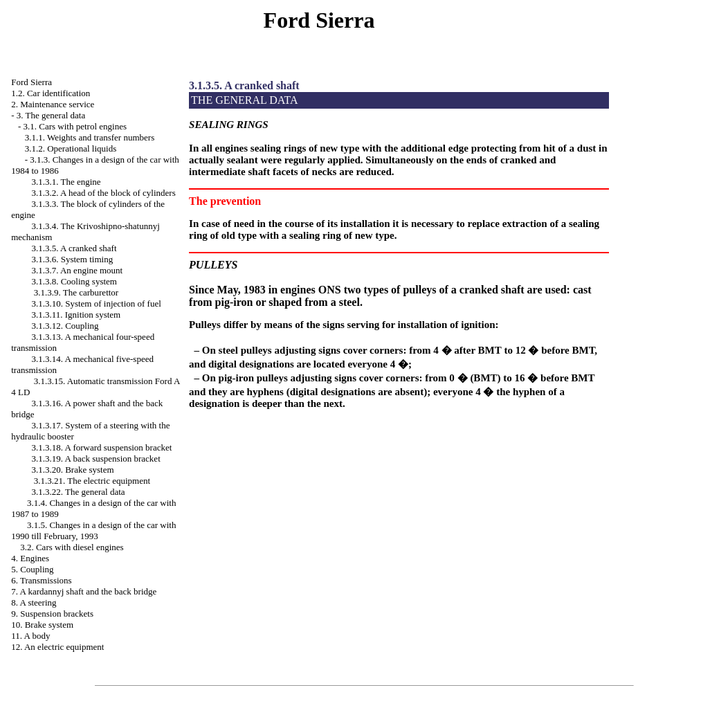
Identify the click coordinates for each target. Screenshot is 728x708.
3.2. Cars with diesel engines (72, 547)
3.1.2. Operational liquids (71, 148)
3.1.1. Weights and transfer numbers (90, 137)
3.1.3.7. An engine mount (77, 270)
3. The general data (51, 115)
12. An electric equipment (57, 647)
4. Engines (30, 558)
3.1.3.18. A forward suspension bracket (101, 447)
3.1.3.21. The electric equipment (92, 481)
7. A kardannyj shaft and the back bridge (84, 591)
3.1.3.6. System (72, 259)
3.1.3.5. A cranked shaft (74, 248)
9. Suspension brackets (52, 614)
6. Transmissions (41, 580)
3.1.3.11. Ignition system (76, 315)
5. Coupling (32, 569)
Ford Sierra (31, 82)
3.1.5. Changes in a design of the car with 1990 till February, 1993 (93, 530)
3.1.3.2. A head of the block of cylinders (103, 193)
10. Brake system (42, 625)
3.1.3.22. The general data (78, 492)
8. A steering (34, 602)
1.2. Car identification (51, 93)
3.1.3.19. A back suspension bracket (95, 459)
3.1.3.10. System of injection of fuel (96, 303)
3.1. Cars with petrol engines (75, 126)
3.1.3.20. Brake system (72, 470)
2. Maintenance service (53, 104)
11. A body (30, 636)
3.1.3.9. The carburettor (76, 292)
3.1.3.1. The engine (66, 182)
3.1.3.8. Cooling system (74, 281)
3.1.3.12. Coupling (65, 326)
